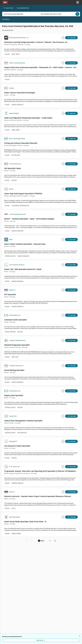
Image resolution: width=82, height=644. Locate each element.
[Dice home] (5, 2)
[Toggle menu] (78, 2)
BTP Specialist (10, 294)
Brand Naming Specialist (14, 370)
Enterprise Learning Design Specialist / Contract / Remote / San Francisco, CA (36, 42)
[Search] (77, 14)
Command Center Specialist (15, 320)
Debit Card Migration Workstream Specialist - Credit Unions (28, 118)
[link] (27, 541)
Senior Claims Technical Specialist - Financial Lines (25, 244)
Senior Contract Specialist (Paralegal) (20, 93)
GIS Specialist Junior (13, 168)
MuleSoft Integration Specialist (17, 345)
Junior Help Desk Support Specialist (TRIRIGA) (23, 194)
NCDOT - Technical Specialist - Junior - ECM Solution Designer (29, 219)
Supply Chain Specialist (14, 395)
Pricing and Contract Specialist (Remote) (21, 143)
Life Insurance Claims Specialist (17, 446)
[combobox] (19, 14)
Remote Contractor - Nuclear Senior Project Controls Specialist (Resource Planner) (38, 496)
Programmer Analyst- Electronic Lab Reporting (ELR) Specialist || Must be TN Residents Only (40, 471)
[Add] (63, 38)
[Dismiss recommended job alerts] (80, 636)
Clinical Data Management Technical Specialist (23, 421)
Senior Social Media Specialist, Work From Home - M (25, 522)
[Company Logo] (6, 38)
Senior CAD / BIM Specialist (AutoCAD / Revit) (23, 269)
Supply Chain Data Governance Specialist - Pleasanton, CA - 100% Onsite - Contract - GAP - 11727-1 (41, 67)
